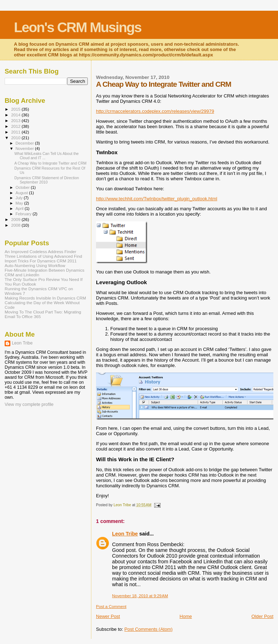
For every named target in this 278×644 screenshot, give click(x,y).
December (25, 143)
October (23, 187)
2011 (16, 132)
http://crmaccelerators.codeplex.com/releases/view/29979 (155, 111)
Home (186, 616)
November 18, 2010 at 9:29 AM (140, 596)
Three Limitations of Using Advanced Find (43, 256)
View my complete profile (29, 404)
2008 (16, 225)
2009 (16, 219)
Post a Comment (111, 607)
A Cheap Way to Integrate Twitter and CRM (50, 163)
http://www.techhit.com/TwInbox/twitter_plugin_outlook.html (157, 199)
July (20, 198)
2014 (16, 115)
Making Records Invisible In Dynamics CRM (45, 298)
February (24, 214)
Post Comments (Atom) (149, 629)
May (20, 203)
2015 (16, 109)
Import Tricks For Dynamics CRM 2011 (41, 261)
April (20, 208)
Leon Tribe (125, 534)
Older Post (262, 616)
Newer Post (108, 616)
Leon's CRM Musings (78, 27)
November (25, 149)
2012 (16, 126)
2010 (16, 138)
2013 (16, 120)
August (22, 193)
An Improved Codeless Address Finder (41, 251)
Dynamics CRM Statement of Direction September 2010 (47, 180)
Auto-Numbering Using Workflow (35, 265)
